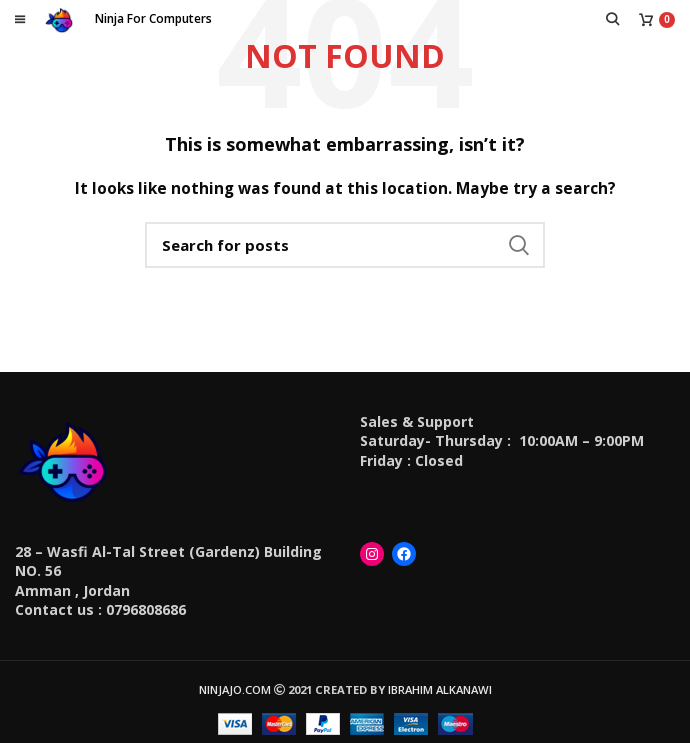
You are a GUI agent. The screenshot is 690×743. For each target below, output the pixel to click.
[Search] (345, 245)
